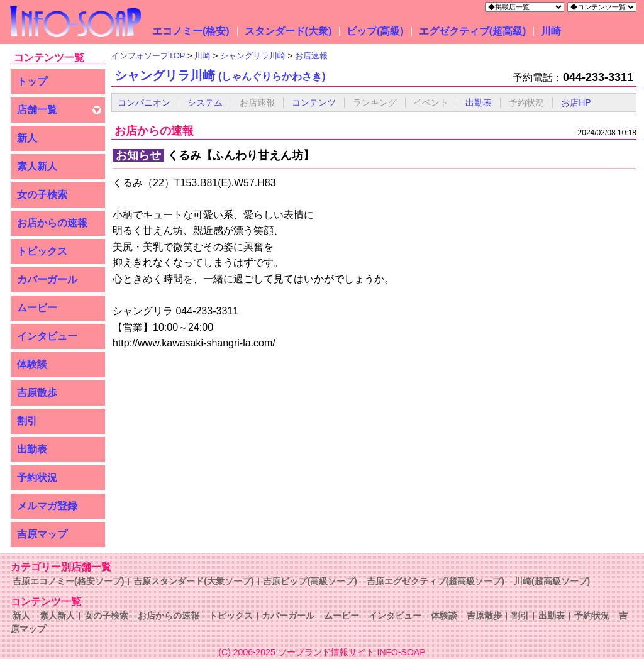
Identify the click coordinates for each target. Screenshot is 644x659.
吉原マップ (42, 534)
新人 (27, 138)
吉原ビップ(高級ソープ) (310, 581)
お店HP (576, 102)
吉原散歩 (37, 393)
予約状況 (37, 478)
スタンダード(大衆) (288, 31)
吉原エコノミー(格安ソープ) (68, 581)
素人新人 (37, 166)
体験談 (32, 364)
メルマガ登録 (47, 506)
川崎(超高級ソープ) (552, 581)
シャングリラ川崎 (220, 75)
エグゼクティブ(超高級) (473, 31)
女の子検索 (42, 195)
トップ (32, 81)
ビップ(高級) (375, 31)
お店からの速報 (52, 223)
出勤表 (32, 449)
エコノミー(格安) (191, 31)
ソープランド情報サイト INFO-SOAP (352, 652)
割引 (27, 421)
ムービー (37, 308)
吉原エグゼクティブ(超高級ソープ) (436, 581)
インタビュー (47, 336)
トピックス (42, 251)
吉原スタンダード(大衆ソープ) (193, 581)
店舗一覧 (37, 110)
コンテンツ (314, 102)
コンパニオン (144, 102)
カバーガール (47, 280)
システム (205, 102)
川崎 (551, 31)
